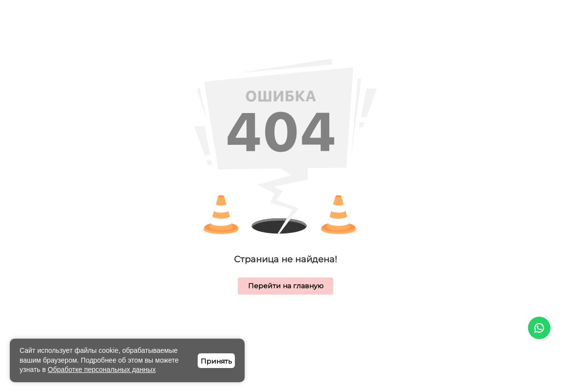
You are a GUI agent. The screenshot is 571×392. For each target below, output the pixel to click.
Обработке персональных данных (102, 369)
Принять (216, 361)
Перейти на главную (286, 286)
